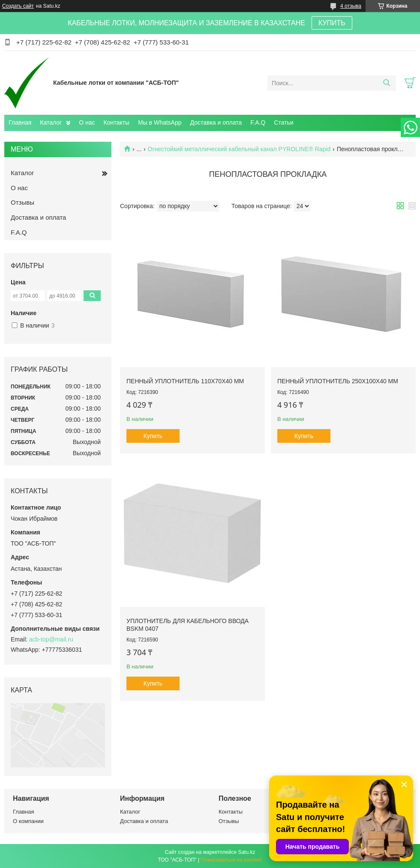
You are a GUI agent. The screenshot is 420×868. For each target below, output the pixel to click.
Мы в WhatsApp (160, 122)
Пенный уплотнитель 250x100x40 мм (338, 381)
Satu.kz (246, 852)
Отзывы (22, 202)
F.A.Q (258, 122)
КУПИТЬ (332, 23)
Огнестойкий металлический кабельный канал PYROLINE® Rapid (239, 149)
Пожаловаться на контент (231, 860)
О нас (87, 122)
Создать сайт (18, 6)
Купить (153, 436)
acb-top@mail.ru (51, 639)
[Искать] (386, 83)
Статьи (283, 122)
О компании (28, 821)
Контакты (117, 122)
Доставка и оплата (216, 122)
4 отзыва (351, 6)
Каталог (51, 122)
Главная (20, 122)
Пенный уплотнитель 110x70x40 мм (185, 381)
